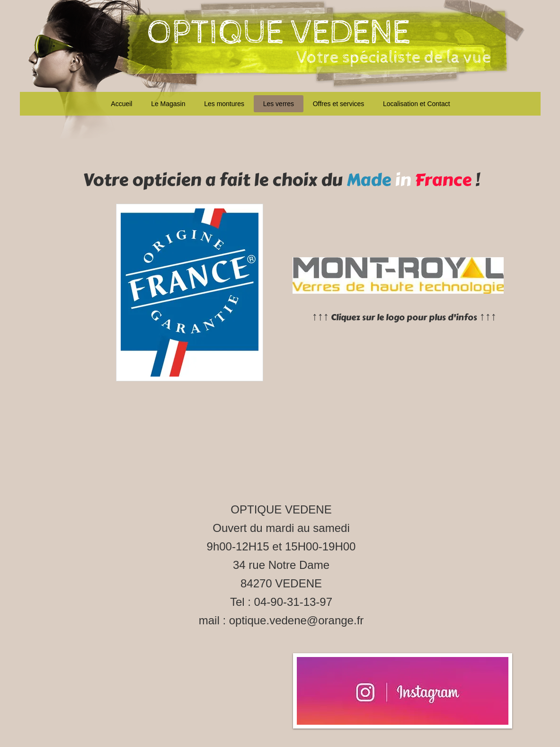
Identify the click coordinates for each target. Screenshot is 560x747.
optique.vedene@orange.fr (297, 620)
